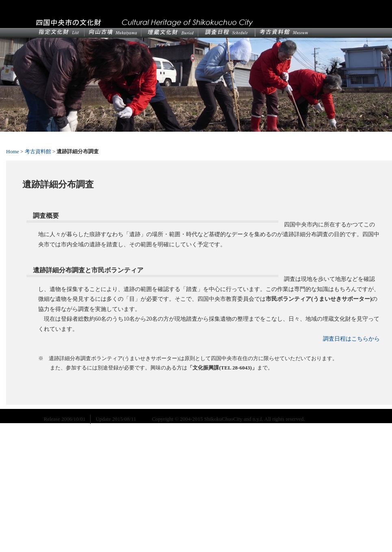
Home (13, 151)
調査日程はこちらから (351, 339)
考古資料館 (38, 151)
